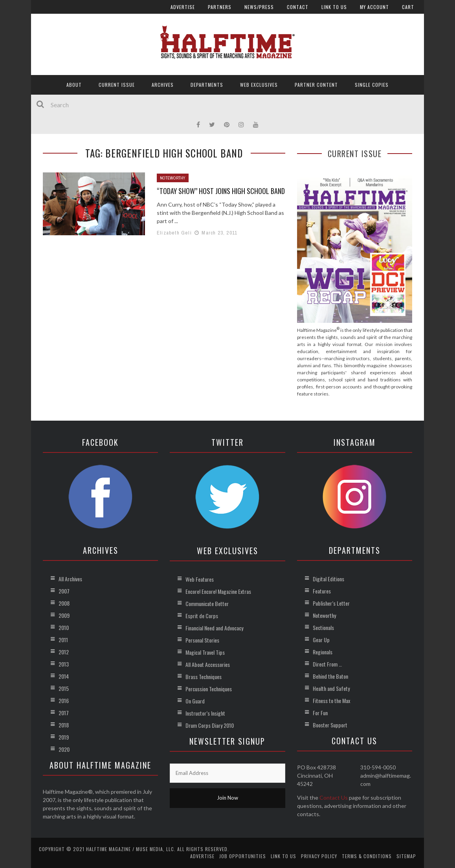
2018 (64, 725)
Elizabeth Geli (174, 233)
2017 (64, 713)
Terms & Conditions (367, 856)
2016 (64, 700)
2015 (64, 688)
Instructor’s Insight (205, 713)
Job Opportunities (243, 856)
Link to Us (334, 7)
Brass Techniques (204, 677)
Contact (298, 7)
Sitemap (406, 856)
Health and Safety (331, 688)
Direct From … (327, 664)
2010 (64, 627)
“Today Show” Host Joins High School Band (221, 191)
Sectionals (323, 627)
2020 (64, 749)
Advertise (183, 7)
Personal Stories (202, 640)
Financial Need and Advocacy (214, 628)
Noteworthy (173, 178)
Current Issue (117, 85)
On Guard (195, 701)
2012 (64, 652)
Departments (207, 85)
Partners (220, 7)
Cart (408, 7)
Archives (163, 85)
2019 (64, 737)
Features (322, 591)
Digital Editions (328, 579)
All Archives (70, 579)
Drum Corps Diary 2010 (210, 725)
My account (374, 7)
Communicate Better (207, 603)
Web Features (200, 579)
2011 (63, 640)
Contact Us (334, 797)
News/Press (259, 7)
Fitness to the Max (331, 700)
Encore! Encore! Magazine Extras (218, 591)
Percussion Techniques (209, 689)
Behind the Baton (330, 676)
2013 (64, 664)
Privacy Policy (319, 856)
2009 (64, 615)
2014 (64, 676)
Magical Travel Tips (205, 652)
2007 (64, 591)
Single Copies (372, 85)
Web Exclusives (259, 85)
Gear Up (321, 640)
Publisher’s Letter (331, 603)
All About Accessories (208, 664)
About (74, 85)
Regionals (323, 652)
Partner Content (316, 85)
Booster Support (330, 725)
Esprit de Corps (202, 616)
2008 (64, 603)
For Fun (320, 713)
